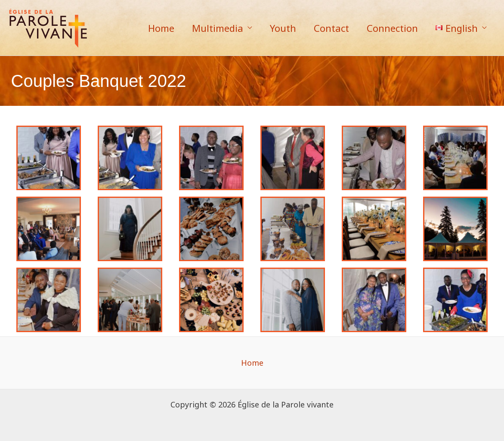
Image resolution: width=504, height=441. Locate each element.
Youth (278, 28)
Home (154, 28)
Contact (328, 28)
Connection (390, 28)
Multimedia (212, 28)
